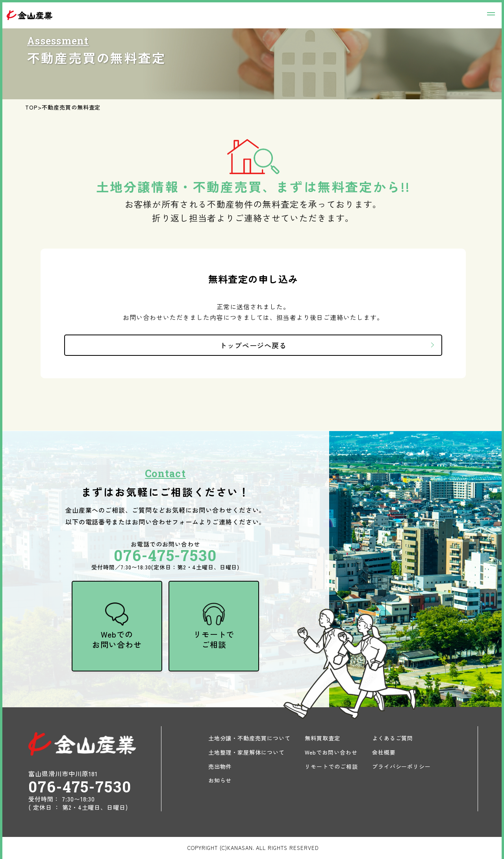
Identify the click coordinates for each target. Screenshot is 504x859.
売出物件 (220, 766)
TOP (31, 107)
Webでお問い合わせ (331, 752)
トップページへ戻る (253, 345)
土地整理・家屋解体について (246, 752)
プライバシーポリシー (402, 766)
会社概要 (384, 752)
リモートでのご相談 (331, 766)
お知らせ (220, 780)
